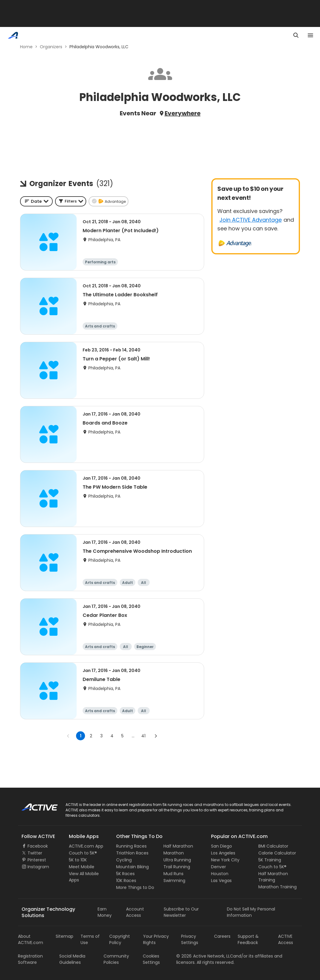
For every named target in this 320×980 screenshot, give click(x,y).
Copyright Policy (120, 939)
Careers (222, 936)
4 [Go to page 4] (112, 736)
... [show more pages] (133, 736)
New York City (225, 860)
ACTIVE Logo (34, 805)
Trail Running (177, 867)
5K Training (270, 860)
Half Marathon (178, 846)
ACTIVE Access (286, 939)
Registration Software (30, 959)
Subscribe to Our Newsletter (181, 912)
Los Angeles (223, 853)
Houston (220, 874)
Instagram (38, 867)
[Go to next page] (156, 736)
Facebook (38, 846)
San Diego (222, 846)
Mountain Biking (132, 867)
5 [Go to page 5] (122, 736)
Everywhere (183, 113)
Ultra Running (177, 860)
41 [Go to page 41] (143, 736)
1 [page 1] (81, 736)
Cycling (124, 860)
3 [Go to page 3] (101, 736)
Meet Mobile (82, 867)
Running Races (131, 846)
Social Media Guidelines (72, 959)
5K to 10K (78, 860)
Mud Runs (173, 874)
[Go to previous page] (68, 736)
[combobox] (36, 201)
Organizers (51, 47)
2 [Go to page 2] (91, 736)
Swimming (174, 881)
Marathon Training (277, 887)
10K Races (126, 881)
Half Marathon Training (273, 877)
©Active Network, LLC (205, 956)
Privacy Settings (190, 939)
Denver (219, 867)
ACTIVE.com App (86, 846)
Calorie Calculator (277, 853)
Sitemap (65, 936)
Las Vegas (221, 881)
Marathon (174, 853)
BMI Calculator (273, 846)
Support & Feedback (248, 939)
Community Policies (116, 959)
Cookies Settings (151, 959)
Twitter (35, 853)
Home (26, 47)
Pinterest (37, 860)
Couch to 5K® (83, 853)
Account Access (135, 912)
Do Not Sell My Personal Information (251, 912)
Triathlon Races (132, 853)
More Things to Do (135, 887)
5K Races (125, 874)
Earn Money (105, 912)
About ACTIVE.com (31, 939)
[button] (71, 201)
